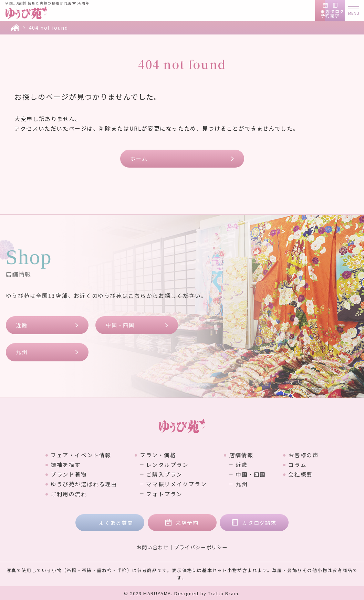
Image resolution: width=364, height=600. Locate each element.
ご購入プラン (164, 474)
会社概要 (301, 474)
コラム (298, 464)
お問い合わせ (153, 547)
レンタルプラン (167, 464)
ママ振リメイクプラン (176, 484)
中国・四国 (120, 325)
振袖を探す (65, 464)
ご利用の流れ (68, 493)
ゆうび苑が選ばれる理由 (83, 484)
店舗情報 (241, 455)
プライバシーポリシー (201, 547)
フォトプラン (164, 493)
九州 (22, 352)
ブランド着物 (68, 474)
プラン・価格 (158, 455)
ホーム (139, 158)
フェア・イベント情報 (80, 455)
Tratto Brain (223, 593)
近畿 (22, 325)
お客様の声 (304, 455)
